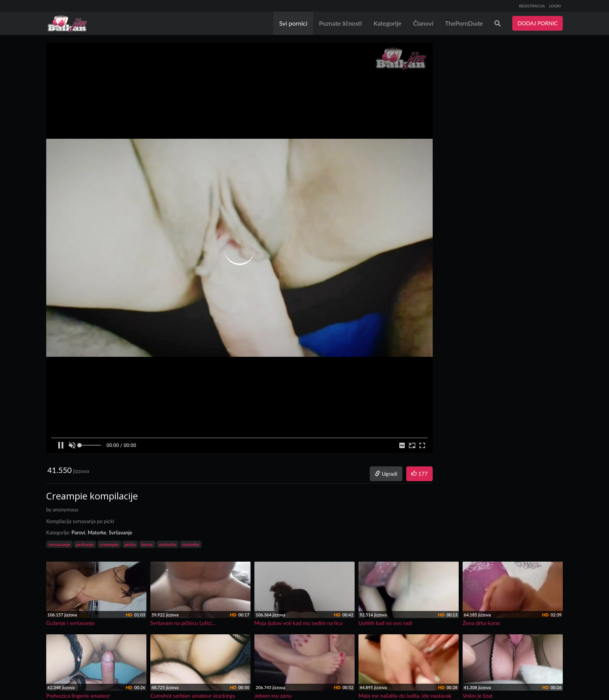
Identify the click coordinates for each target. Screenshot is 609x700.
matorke (191, 544)
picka (130, 544)
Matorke (97, 532)
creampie (109, 544)
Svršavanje (120, 532)
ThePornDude (464, 23)
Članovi (423, 23)
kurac (147, 544)
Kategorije (388, 23)
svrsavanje (59, 544)
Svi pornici (293, 23)
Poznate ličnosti (340, 23)
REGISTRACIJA (532, 6)
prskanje (85, 544)
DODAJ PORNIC (538, 23)
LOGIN (555, 6)
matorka (167, 544)
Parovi (78, 532)
